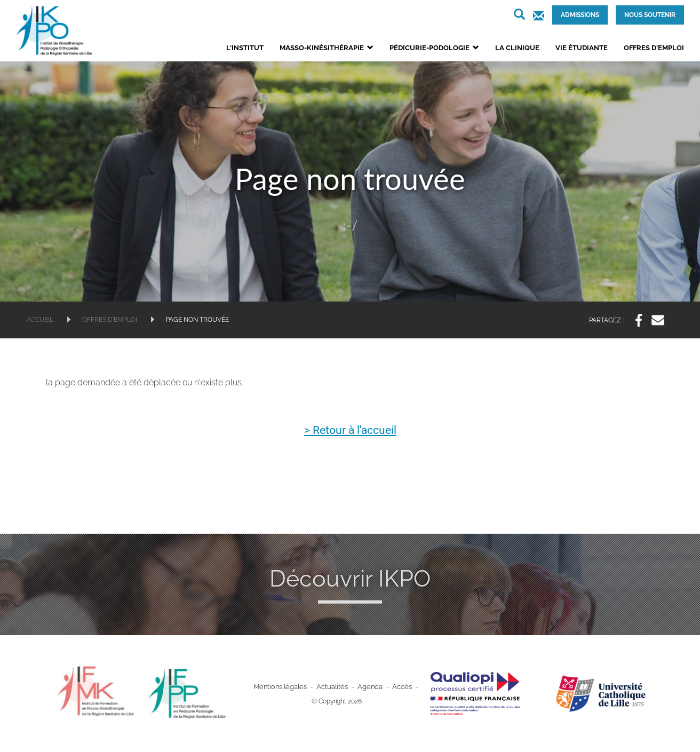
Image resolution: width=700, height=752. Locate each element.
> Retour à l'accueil (350, 431)
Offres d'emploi (654, 48)
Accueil (40, 320)
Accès (398, 687)
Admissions (580, 15)
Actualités (332, 687)
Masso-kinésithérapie (327, 48)
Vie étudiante (582, 48)
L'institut (245, 48)
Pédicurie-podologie (434, 48)
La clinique (517, 48)
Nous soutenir (650, 15)
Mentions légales (284, 687)
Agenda (368, 687)
